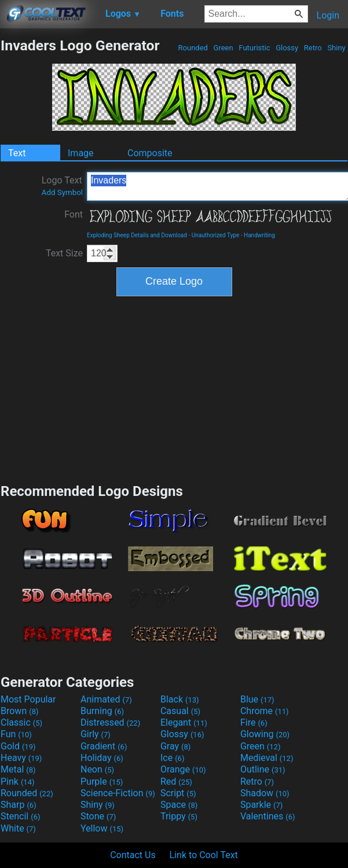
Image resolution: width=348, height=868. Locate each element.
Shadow (265, 793)
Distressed (110, 722)
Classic (21, 722)
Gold (18, 746)
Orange (183, 769)
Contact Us (133, 855)
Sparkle (261, 805)
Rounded (193, 48)
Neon (97, 769)
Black (180, 699)
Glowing (265, 734)
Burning (102, 711)
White (18, 828)
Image (81, 153)
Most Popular (28, 699)
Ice (172, 758)
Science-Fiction (118, 793)
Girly (96, 734)
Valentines (268, 816)
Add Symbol (62, 192)
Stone (98, 816)
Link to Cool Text (204, 855)
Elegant (184, 722)
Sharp (19, 805)
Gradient (104, 746)
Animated (106, 699)
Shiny (336, 48)
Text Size (64, 253)
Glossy (287, 48)
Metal (18, 769)
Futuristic (254, 48)
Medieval (267, 758)
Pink (18, 781)
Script (178, 793)
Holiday (102, 758)
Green (223, 48)
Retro (313, 48)
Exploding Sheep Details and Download (137, 235)
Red (176, 781)
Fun (16, 734)
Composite (150, 153)
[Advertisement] (174, 388)
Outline (263, 769)
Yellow (102, 828)
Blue (257, 699)
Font (74, 214)
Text (17, 153)
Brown (19, 711)
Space (179, 805)
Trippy (179, 816)
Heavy (21, 758)
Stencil (20, 816)
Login (328, 15)
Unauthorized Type (216, 235)
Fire (254, 722)
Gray (175, 746)
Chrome (265, 711)
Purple (102, 781)
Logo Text (62, 186)
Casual (180, 711)
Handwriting (259, 235)
